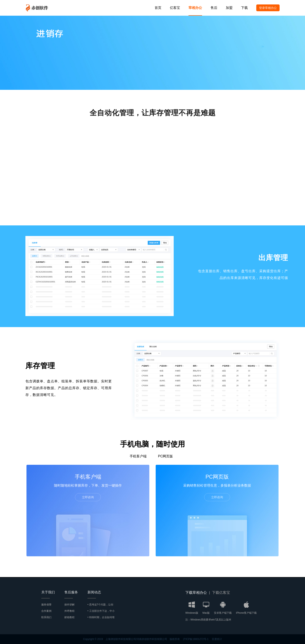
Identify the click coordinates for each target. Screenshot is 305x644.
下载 (244, 8)
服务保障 (46, 605)
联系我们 (46, 617)
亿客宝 (175, 8)
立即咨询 (88, 497)
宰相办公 (195, 8)
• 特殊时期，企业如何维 (101, 617)
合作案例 (46, 611)
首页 (158, 8)
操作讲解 (69, 605)
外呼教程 (69, 611)
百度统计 (217, 639)
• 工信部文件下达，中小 (101, 611)
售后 (214, 8)
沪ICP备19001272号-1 (196, 639)
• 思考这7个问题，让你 (100, 605)
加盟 (229, 8)
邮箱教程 (69, 617)
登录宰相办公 (268, 8)
